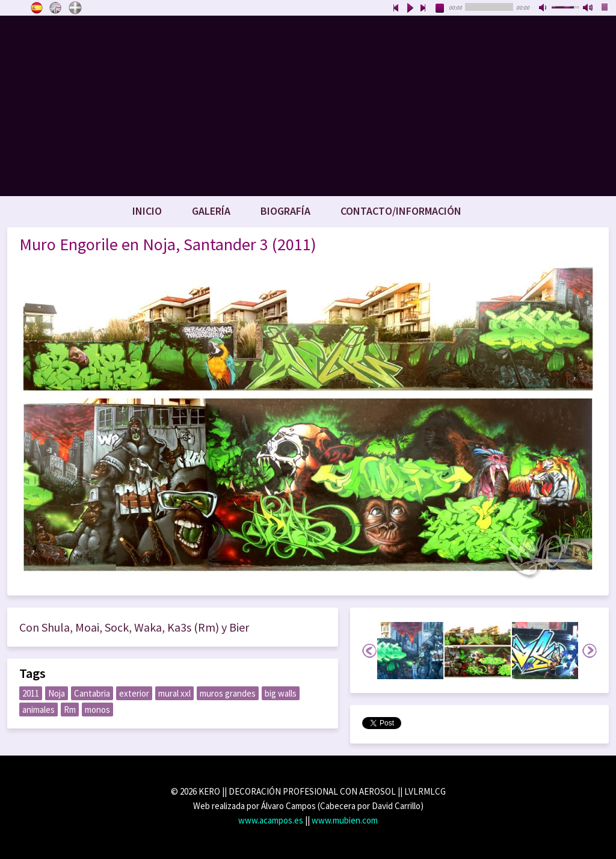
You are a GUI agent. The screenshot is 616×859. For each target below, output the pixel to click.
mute (544, 8)
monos (97, 710)
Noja (57, 693)
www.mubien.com (345, 820)
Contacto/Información (401, 211)
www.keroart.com (308, 106)
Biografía (285, 211)
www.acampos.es (271, 820)
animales (38, 710)
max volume (588, 8)
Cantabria (92, 693)
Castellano (37, 8)
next (423, 8)
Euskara (75, 8)
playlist (605, 8)
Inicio (147, 211)
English (56, 8)
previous (396, 8)
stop (440, 8)
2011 (31, 693)
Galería (211, 211)
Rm (70, 710)
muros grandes (228, 693)
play (410, 8)
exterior (134, 693)
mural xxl (174, 693)
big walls (281, 693)
